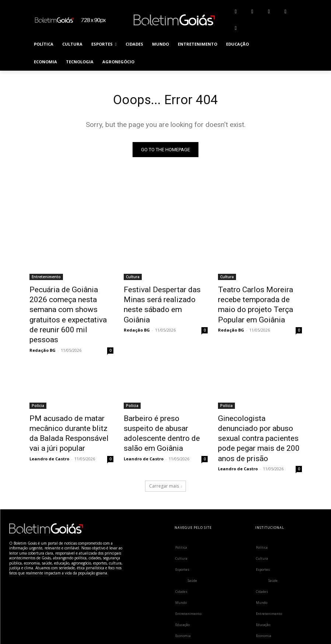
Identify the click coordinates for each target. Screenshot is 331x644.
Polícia (38, 379)
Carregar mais (166, 442)
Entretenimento (46, 278)
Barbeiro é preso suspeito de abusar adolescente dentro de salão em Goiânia (165, 400)
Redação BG (43, 324)
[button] (293, 53)
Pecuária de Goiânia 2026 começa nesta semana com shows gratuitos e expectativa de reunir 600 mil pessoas (71, 302)
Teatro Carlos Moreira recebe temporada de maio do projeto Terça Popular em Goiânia (258, 302)
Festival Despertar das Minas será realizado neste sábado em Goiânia (164, 298)
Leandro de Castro (49, 425)
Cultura (133, 278)
